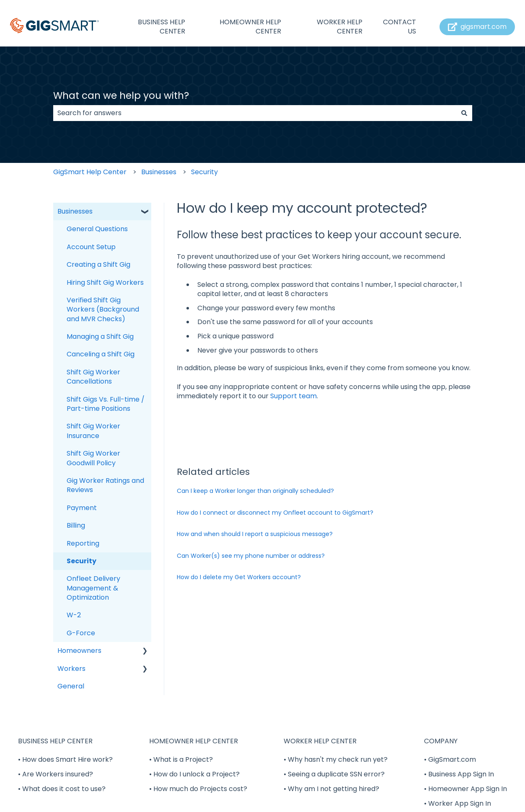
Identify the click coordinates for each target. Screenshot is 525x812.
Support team (294, 396)
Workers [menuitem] (71, 669)
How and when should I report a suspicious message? (255, 534)
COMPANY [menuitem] (441, 741)
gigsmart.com (477, 27)
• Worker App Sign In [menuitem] (458, 803)
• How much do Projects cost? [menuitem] (198, 789)
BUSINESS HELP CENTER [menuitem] (55, 741)
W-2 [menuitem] (74, 615)
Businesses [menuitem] (75, 211)
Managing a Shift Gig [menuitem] (100, 336)
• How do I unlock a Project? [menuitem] (194, 774)
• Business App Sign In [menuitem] (459, 774)
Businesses (159, 172)
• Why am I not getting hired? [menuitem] (331, 789)
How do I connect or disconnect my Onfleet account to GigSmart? (275, 513)
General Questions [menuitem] (97, 229)
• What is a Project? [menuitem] (181, 759)
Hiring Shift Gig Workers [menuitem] (105, 282)
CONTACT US (400, 27)
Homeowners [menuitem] (79, 651)
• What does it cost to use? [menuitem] (62, 789)
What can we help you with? (121, 95)
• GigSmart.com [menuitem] (450, 759)
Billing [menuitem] (76, 525)
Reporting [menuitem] (83, 543)
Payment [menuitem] (82, 508)
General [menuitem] (71, 686)
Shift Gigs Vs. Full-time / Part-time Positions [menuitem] (106, 404)
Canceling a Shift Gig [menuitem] (101, 354)
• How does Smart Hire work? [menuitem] (65, 759)
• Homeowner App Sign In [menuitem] (466, 789)
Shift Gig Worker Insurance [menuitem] (93, 431)
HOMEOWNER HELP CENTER (250, 27)
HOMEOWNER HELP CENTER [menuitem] (194, 741)
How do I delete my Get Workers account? (239, 577)
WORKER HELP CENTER (340, 27)
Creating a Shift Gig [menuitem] (98, 264)
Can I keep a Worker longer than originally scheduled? (255, 491)
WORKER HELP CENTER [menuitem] (320, 741)
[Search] (464, 113)
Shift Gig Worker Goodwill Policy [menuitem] (93, 458)
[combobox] (255, 113)
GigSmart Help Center (90, 172)
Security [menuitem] (81, 561)
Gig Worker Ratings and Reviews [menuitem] (105, 485)
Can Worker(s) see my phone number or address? (251, 556)
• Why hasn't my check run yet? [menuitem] (336, 759)
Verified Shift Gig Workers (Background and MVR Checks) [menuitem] (103, 309)
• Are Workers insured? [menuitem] (56, 774)
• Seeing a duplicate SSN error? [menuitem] (334, 774)
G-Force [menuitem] (81, 633)
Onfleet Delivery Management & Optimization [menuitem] (93, 588)
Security (204, 172)
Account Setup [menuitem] (91, 247)
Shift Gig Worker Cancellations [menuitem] (93, 377)
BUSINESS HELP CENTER (162, 27)
